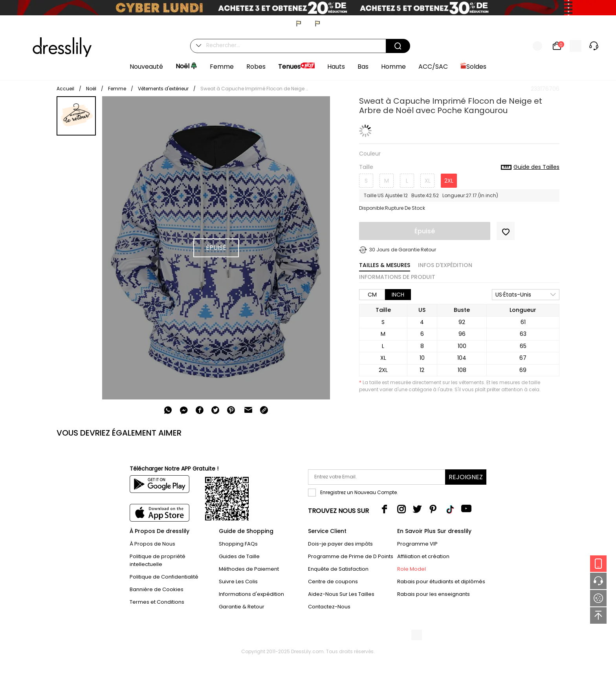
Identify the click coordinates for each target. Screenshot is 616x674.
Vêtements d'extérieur (163, 89)
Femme (117, 89)
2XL (449, 181)
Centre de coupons (333, 582)
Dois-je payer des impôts (340, 544)
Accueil (65, 89)
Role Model (412, 569)
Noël (91, 89)
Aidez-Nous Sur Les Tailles (341, 594)
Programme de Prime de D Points (351, 556)
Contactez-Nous (329, 607)
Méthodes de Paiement (249, 569)
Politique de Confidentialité (164, 577)
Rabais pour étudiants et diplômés (441, 582)
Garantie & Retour (242, 607)
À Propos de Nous (152, 544)
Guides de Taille (239, 556)
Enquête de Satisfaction (338, 569)
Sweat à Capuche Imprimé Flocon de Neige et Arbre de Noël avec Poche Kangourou (255, 89)
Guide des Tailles (530, 167)
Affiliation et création (423, 556)
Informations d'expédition (251, 594)
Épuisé (425, 231)
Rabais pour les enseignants (434, 594)
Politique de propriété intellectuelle (158, 560)
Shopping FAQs (238, 544)
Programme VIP (417, 544)
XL (428, 181)
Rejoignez (466, 477)
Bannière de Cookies (157, 589)
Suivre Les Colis (238, 582)
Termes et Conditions (157, 602)
